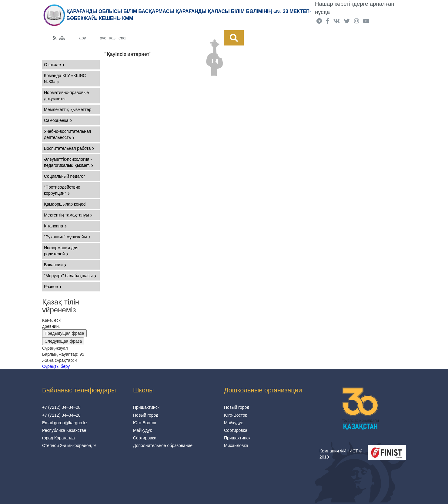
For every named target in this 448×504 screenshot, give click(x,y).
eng (122, 38)
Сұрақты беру (56, 366)
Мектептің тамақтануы (68, 215)
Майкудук (142, 430)
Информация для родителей (61, 251)
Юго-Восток (145, 423)
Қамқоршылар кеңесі (65, 204)
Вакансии (55, 265)
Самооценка (58, 120)
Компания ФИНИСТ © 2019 (341, 454)
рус (103, 38)
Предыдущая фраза (64, 333)
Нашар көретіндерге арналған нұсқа (355, 8)
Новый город (146, 415)
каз (112, 38)
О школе (54, 65)
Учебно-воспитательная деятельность (67, 134)
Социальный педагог (64, 176)
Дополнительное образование (163, 445)
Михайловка (236, 445)
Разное (53, 287)
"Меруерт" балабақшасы (70, 276)
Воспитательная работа (69, 148)
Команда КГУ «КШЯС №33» (65, 79)
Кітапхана (55, 226)
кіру (82, 38)
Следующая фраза (63, 341)
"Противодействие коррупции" (62, 190)
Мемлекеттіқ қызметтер (68, 109)
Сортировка (145, 438)
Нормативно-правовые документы (66, 96)
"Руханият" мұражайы (67, 237)
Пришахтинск (146, 407)
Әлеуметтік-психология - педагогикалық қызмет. (69, 162)
